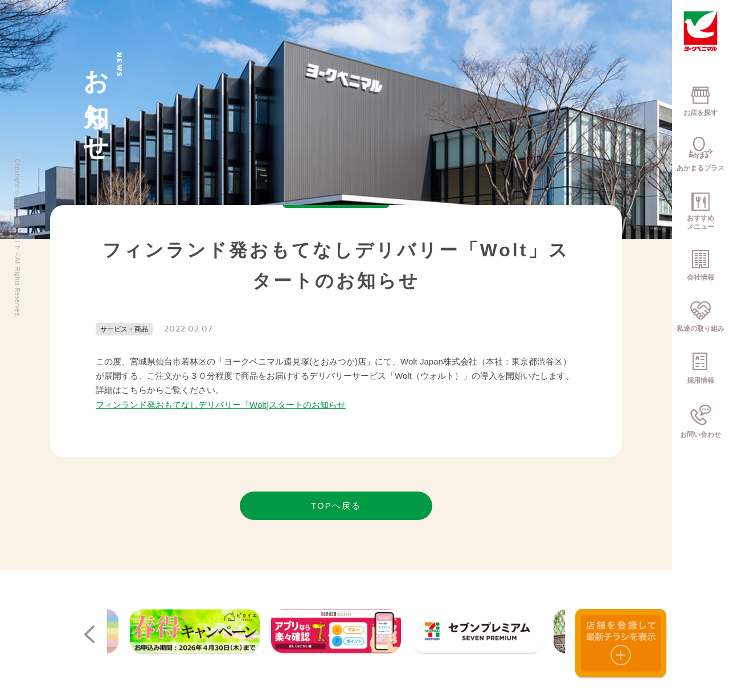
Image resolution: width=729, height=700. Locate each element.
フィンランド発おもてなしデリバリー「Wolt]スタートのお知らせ (221, 405)
